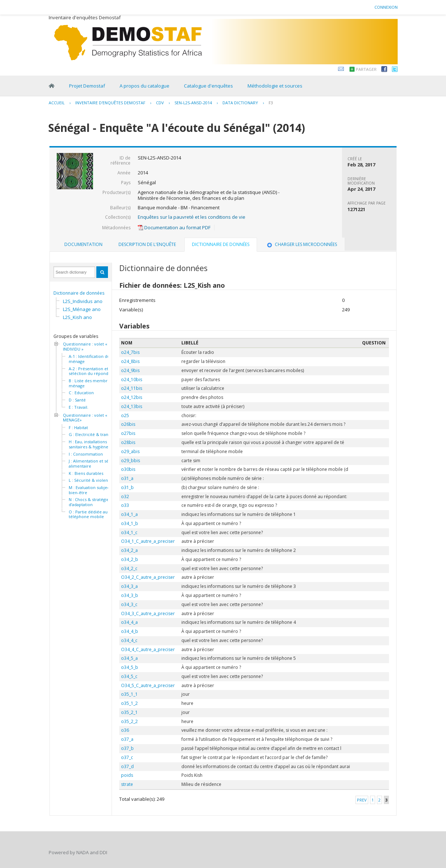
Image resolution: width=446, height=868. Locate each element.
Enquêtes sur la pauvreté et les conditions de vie (192, 217)
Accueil (57, 103)
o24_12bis (132, 397)
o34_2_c (129, 568)
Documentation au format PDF (174, 227)
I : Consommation (86, 454)
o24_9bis (130, 370)
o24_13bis (132, 406)
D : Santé (77, 400)
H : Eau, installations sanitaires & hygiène (89, 444)
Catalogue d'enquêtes (208, 86)
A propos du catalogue (144, 86)
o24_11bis (132, 388)
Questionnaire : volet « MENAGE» (85, 418)
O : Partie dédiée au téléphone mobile (88, 514)
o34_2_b (130, 559)
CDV (160, 103)
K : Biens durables (86, 473)
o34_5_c (129, 676)
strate (127, 784)
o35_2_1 (129, 712)
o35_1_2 (129, 703)
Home (52, 86)
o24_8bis (130, 361)
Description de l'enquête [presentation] (147, 244)
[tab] (83, 245)
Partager (366, 69)
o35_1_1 (129, 694)
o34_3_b (130, 595)
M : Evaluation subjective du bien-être (96, 490)
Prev (362, 800)
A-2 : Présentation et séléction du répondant (92, 371)
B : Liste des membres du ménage (93, 383)
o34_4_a (129, 622)
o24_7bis (130, 352)
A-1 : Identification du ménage (89, 359)
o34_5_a (129, 658)
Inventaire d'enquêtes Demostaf (110, 103)
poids (127, 775)
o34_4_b (130, 631)
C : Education (81, 393)
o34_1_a (129, 514)
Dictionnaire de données (79, 293)
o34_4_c (129, 640)
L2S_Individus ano (83, 301)
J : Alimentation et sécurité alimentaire (95, 463)
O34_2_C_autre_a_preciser (148, 577)
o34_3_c (129, 604)
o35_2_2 (129, 721)
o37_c (127, 757)
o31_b (127, 487)
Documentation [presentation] (83, 244)
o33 (125, 505)
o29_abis (130, 451)
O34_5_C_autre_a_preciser (148, 685)
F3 (271, 103)
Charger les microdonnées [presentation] (301, 244)
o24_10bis (132, 380)
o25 (125, 415)
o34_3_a (129, 586)
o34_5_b (130, 667)
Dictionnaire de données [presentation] (221, 244)
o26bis (128, 424)
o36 (125, 730)
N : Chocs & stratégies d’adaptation (90, 502)
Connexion (386, 7)
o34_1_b (130, 523)
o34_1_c (129, 532)
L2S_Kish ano (77, 317)
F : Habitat (78, 428)
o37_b (127, 748)
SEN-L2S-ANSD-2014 (193, 103)
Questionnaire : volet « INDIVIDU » (85, 346)
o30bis (128, 469)
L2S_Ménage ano (82, 309)
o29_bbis (130, 461)
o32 (125, 496)
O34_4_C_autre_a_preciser (148, 649)
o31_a (127, 478)
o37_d (127, 766)
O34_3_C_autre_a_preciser (148, 613)
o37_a (127, 739)
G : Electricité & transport (94, 435)
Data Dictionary (240, 103)
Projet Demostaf (87, 86)
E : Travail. (79, 407)
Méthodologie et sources (275, 86)
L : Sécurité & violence (91, 480)
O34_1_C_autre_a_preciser (148, 541)
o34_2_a (129, 550)
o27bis (128, 433)
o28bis (128, 442)
